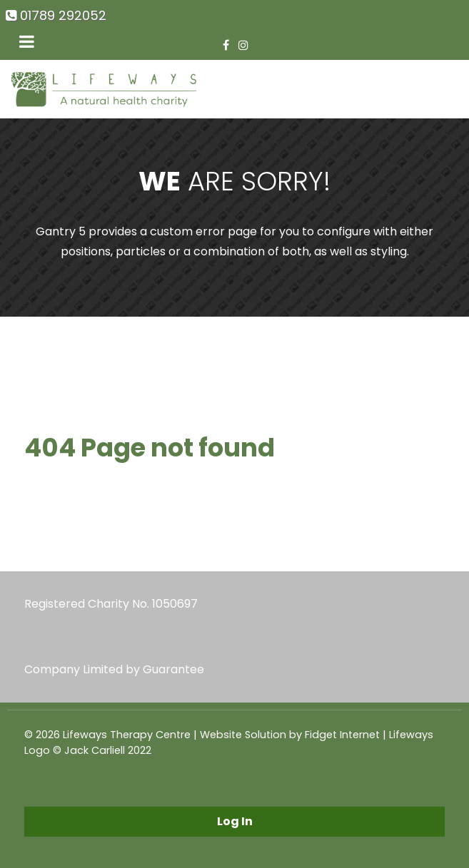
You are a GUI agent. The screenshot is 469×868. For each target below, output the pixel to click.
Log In (235, 821)
